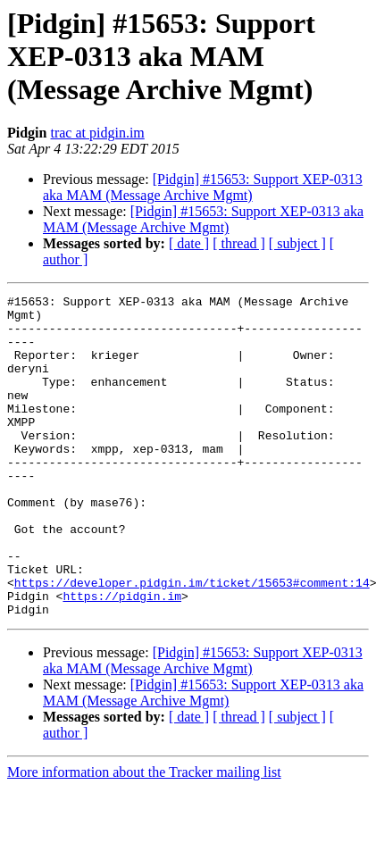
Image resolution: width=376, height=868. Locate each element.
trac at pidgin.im (97, 133)
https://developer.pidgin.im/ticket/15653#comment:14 (192, 641)
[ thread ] (239, 243)
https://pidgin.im (122, 657)
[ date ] (189, 243)
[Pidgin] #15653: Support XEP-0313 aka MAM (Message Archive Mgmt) (203, 187)
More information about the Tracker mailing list (144, 836)
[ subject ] (297, 243)
